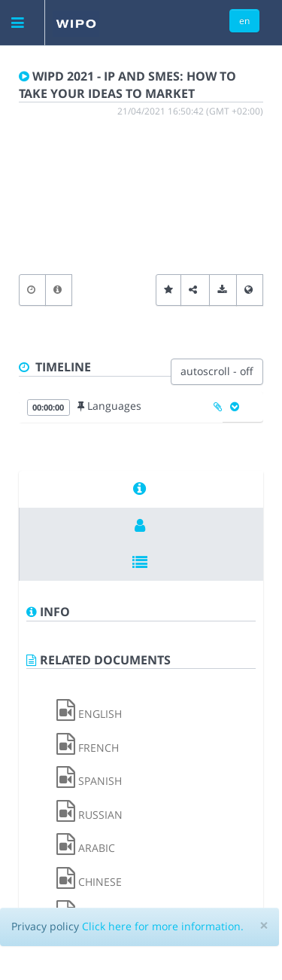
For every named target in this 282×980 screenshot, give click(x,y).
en (244, 20)
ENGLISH (89, 714)
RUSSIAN (89, 815)
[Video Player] (141, 198)
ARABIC (86, 848)
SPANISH (89, 781)
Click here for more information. (163, 926)
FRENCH (88, 748)
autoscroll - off (217, 371)
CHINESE (89, 882)
